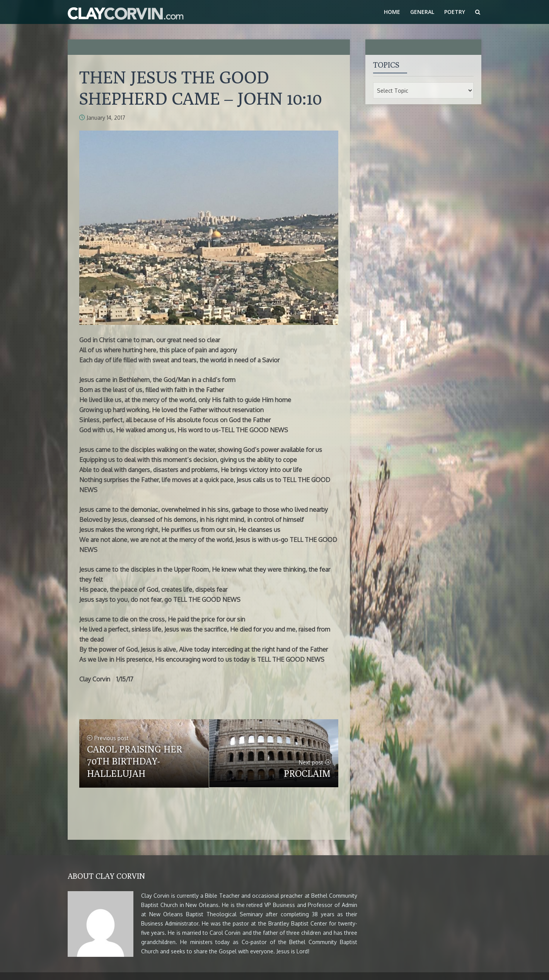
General (422, 12)
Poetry (455, 12)
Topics (386, 65)
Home (392, 12)
